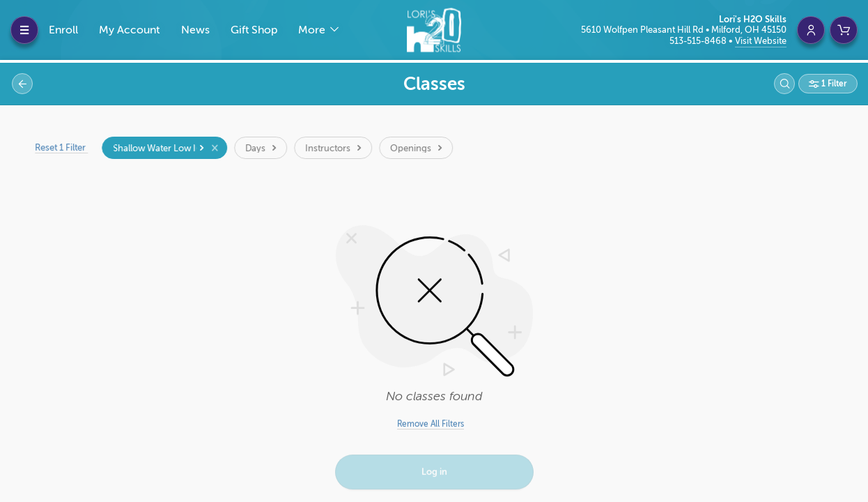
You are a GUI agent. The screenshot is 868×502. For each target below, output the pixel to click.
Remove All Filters (431, 424)
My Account (129, 30)
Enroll (63, 30)
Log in (434, 473)
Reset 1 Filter (66, 147)
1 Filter (833, 84)
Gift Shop (254, 30)
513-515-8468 (699, 41)
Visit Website (761, 41)
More (313, 30)
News (195, 30)
